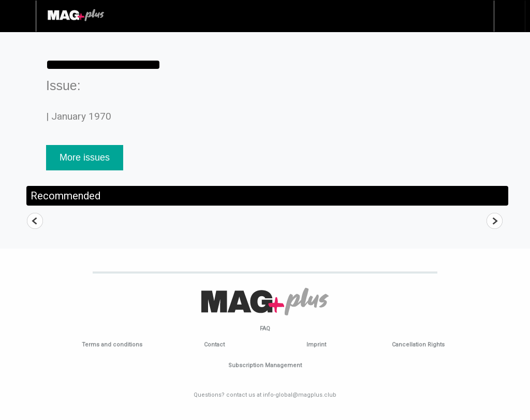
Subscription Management (265, 365)
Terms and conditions (112, 345)
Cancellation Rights (418, 345)
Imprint (316, 345)
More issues (85, 157)
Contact (214, 345)
